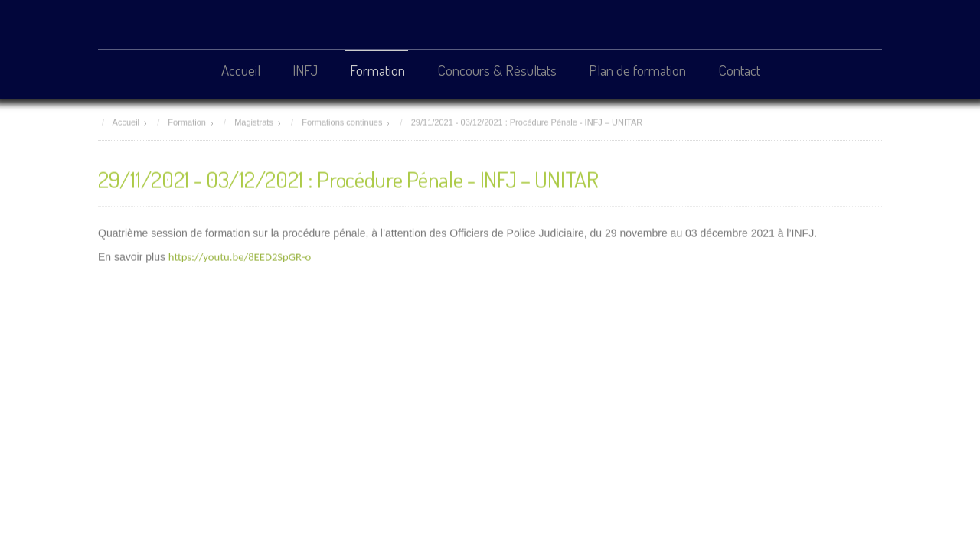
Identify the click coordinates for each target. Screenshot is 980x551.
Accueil (241, 70)
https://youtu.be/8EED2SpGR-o (240, 256)
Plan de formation (637, 70)
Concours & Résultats (497, 70)
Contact (739, 70)
